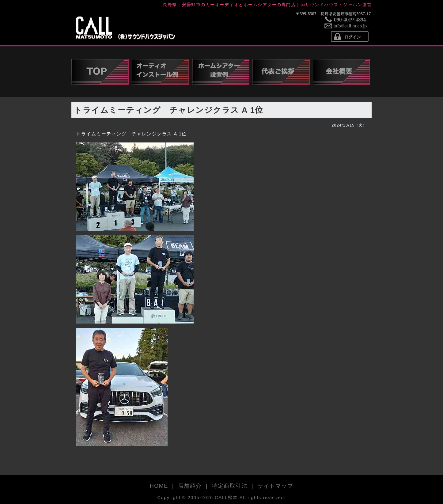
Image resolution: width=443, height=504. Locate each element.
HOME (159, 486)
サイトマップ (275, 486)
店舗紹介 (190, 486)
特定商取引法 (230, 486)
